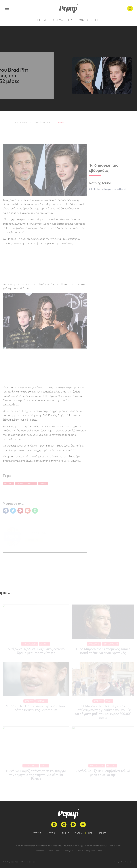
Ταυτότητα (40, 851)
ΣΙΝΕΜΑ (79, 833)
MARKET (102, 833)
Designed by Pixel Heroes (124, 862)
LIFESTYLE (36, 833)
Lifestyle (31, 483)
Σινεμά (43, 483)
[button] (6, 511)
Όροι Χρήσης (69, 851)
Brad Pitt (8, 483)
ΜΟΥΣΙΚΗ (52, 833)
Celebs (20, 483)
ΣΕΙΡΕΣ (66, 833)
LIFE (90, 833)
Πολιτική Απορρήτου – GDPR (90, 851)
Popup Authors (54, 851)
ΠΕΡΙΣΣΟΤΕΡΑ (34, 540)
